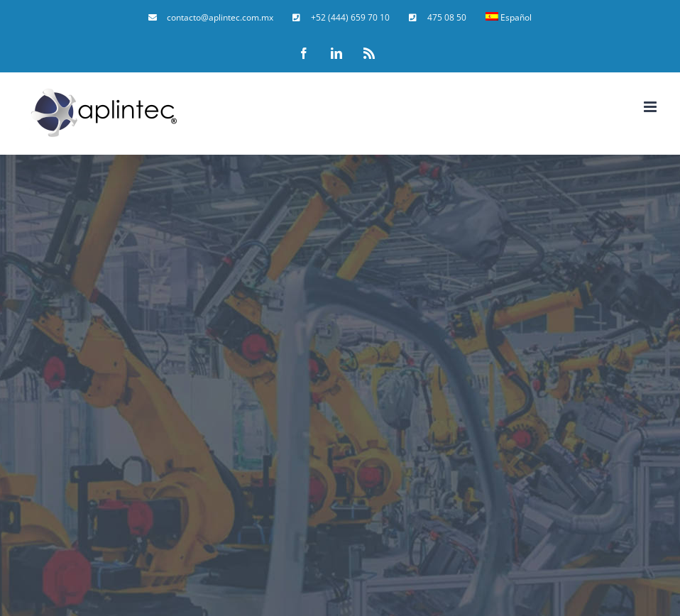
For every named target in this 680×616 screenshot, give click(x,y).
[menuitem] (211, 18)
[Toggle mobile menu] (651, 107)
